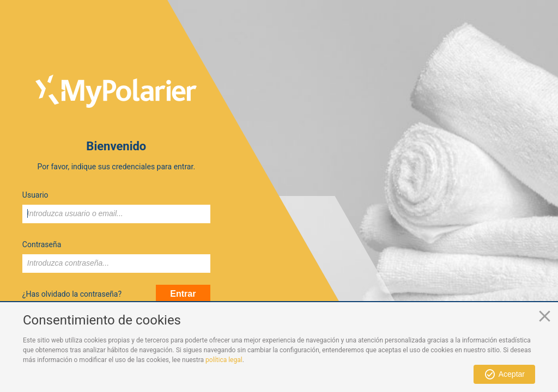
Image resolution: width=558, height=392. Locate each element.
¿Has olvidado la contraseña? (72, 294)
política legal (224, 360)
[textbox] (116, 214)
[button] (504, 374)
